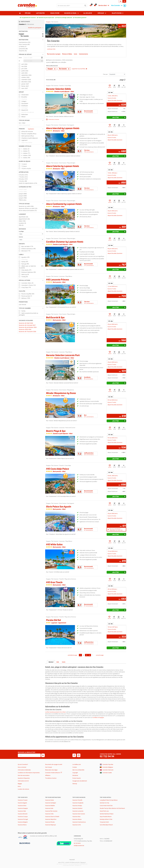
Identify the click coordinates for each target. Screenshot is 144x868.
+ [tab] (110, 93)
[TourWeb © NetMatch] (72, 860)
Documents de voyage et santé (54, 764)
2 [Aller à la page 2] (83, 655)
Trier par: (105, 74)
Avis (58, 662)
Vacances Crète (49, 814)
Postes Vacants (77, 778)
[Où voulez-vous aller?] (72, 5)
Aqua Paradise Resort (106, 817)
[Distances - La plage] (31, 234)
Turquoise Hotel (104, 822)
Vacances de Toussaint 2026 (27, 331)
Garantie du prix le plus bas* (46, 18)
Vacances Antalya (77, 806)
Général (51, 662)
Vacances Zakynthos (51, 819)
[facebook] (74, 755)
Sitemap (75, 784)
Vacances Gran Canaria (79, 814)
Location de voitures (23, 789)
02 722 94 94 (107, 756)
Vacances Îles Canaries (51, 811)
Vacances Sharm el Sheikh (52, 817)
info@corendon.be (79, 846)
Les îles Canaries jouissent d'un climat (55, 712)
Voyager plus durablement (80, 781)
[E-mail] (29, 755)
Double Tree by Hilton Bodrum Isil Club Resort (112, 808)
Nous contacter (22, 767)
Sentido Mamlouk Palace (107, 814)
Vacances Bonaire (23, 814)
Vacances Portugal (23, 819)
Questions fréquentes (24, 778)
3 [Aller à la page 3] (86, 655)
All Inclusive (88, 13)
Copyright (75, 773)
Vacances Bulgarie (23, 822)
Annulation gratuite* (81, 18)
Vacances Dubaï (49, 800)
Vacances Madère (50, 806)
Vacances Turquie (23, 800)
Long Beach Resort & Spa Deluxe (109, 800)
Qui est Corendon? (23, 764)
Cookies (75, 767)
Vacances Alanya (77, 819)
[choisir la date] (33, 58)
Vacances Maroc (22, 825)
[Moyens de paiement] (25, 843)
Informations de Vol (23, 781)
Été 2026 (28, 13)
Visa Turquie (49, 767)
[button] (31, 31)
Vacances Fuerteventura (79, 822)
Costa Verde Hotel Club (106, 806)
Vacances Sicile (49, 808)
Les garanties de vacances (29, 18)
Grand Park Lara (104, 811)
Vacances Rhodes (50, 822)
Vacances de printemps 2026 (28, 327)
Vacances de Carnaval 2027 (27, 325)
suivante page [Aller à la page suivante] (100, 655)
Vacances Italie (22, 811)
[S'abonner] (43, 755)
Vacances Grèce (22, 806)
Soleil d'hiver (55, 13)
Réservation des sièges (51, 770)
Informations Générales (24, 770)
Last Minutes (40, 13)
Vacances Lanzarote (78, 811)
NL (121, 1)
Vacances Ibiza (76, 817)
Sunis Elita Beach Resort (106, 825)
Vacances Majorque (51, 825)
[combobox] (72, 5)
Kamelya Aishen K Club (106, 819)
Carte (64, 662)
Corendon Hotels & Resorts (53, 773)
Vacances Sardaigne (51, 803)
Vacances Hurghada (78, 803)
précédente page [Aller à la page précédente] (72, 655)
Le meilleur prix (77, 764)
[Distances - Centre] (31, 240)
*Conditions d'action (51, 778)
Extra (19, 786)
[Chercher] (85, 5)
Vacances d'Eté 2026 (25, 329)
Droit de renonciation (24, 775)
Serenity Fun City (104, 803)
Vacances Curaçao (23, 817)
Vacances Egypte (22, 803)
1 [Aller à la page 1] (80, 655)
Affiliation (48, 775)
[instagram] (79, 755)
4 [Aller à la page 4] (89, 655)
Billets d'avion (117, 13)
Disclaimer (75, 775)
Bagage (20, 784)
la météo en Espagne (98, 717)
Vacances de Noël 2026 (26, 323)
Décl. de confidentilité (78, 770)
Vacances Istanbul (77, 808)
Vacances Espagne (23, 808)
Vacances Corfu (77, 825)
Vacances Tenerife (77, 800)
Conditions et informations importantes (29, 773)
